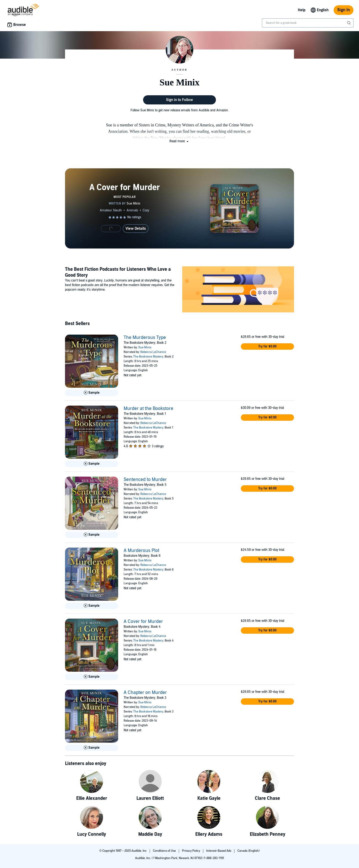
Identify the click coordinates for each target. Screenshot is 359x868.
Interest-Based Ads (219, 851)
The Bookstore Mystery (148, 357)
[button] (179, 141)
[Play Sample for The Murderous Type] (92, 393)
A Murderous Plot (141, 551)
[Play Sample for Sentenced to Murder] (92, 535)
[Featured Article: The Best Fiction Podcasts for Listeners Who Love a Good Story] (238, 290)
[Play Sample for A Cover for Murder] (92, 677)
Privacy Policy (191, 851)
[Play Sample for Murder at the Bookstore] (92, 464)
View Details (136, 229)
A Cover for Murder (143, 622)
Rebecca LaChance (153, 352)
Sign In (344, 10)
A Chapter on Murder (145, 693)
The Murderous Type (145, 338)
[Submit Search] (349, 23)
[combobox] (308, 23)
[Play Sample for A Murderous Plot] (92, 606)
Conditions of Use (165, 851)
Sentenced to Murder (145, 480)
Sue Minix (145, 347)
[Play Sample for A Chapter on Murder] (92, 748)
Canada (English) (249, 851)
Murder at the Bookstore (148, 409)
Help (302, 10)
